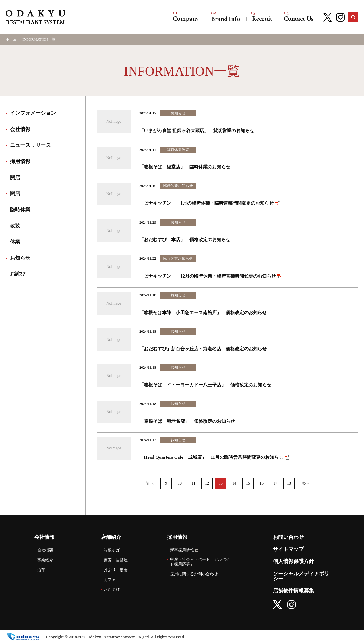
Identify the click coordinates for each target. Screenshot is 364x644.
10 (180, 483)
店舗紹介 (226, 17)
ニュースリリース (30, 145)
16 (262, 483)
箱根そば (112, 550)
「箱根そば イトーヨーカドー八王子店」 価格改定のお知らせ (205, 385)
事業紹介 (45, 560)
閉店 (15, 193)
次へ (305, 483)
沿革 (41, 570)
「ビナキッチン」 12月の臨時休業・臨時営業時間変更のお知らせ (208, 276)
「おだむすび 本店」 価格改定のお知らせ (185, 240)
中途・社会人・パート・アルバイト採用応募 (200, 562)
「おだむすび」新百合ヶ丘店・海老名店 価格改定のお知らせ (203, 349)
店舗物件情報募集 (293, 591)
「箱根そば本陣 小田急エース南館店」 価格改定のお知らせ (203, 313)
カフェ (110, 580)
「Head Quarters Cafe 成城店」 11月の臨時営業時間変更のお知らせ (211, 457)
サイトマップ (288, 549)
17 (275, 483)
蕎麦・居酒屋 (116, 560)
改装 (15, 226)
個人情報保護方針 (293, 561)
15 (248, 483)
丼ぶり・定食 (116, 570)
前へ (150, 483)
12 (207, 483)
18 (289, 483)
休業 (15, 242)
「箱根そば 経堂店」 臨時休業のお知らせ (185, 167)
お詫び (18, 274)
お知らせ (20, 258)
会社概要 (45, 550)
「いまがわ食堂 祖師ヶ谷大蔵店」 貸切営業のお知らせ (197, 131)
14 (234, 483)
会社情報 (186, 17)
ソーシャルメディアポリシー (301, 576)
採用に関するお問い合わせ (194, 574)
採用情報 (262, 17)
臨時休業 (20, 210)
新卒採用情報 (182, 550)
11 (193, 483)
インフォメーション (33, 113)
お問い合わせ (299, 17)
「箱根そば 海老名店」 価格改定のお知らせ (187, 421)
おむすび (112, 590)
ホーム (11, 39)
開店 (15, 178)
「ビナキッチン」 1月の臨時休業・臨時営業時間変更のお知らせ (206, 203)
